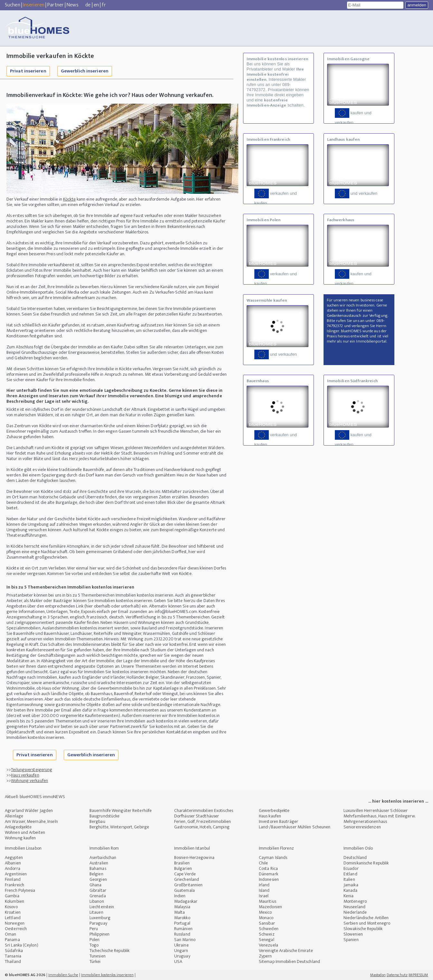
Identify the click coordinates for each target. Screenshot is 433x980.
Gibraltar (98, 890)
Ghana (96, 885)
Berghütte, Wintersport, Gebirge (119, 827)
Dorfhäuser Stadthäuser (197, 816)
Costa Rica (268, 868)
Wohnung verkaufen (29, 781)
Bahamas (98, 868)
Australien (99, 863)
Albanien (13, 863)
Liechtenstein (102, 907)
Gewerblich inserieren (85, 71)
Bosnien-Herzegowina (194, 857)
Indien (180, 896)
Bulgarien (183, 868)
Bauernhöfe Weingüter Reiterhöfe (121, 810)
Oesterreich (16, 929)
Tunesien (98, 956)
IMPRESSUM (418, 975)
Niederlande (355, 912)
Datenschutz (397, 975)
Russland (182, 934)
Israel (264, 896)
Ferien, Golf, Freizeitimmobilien (202, 821)
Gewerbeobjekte (274, 810)
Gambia (12, 896)
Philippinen (99, 934)
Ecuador (351, 868)
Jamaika (351, 885)
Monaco (266, 918)
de (88, 5)
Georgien (98, 879)
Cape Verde (185, 874)
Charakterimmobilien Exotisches (204, 810)
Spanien (351, 940)
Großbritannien (188, 885)
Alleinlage (14, 816)
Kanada (351, 890)
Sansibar (267, 923)
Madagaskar (186, 901)
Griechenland (187, 879)
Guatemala (184, 890)
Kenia (349, 896)
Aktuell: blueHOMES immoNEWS (35, 797)
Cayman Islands (273, 857)
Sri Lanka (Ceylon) (22, 945)
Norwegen (15, 923)
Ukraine (181, 945)
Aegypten (14, 857)
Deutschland (355, 857)
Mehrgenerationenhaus (365, 821)
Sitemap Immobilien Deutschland (289, 961)
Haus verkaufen (25, 775)
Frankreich (14, 885)
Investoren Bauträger (278, 821)
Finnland (13, 879)
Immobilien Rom (104, 848)
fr (104, 5)
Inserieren (34, 5)
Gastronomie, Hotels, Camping (202, 827)
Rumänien (183, 929)
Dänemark (268, 874)
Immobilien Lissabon (23, 848)
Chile (264, 863)
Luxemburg (100, 918)
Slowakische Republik (363, 929)
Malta (180, 912)
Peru (94, 929)
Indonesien (269, 879)
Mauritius (268, 901)
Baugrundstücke (104, 816)
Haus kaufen (270, 816)
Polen (95, 940)
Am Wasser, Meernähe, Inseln (31, 821)
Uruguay (182, 956)
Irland (264, 885)
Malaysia (182, 907)
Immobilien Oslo (358, 848)
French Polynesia (20, 890)
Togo (94, 945)
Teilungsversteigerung (32, 770)
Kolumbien (14, 901)
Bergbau (97, 821)
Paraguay (98, 923)
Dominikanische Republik (366, 863)
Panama (12, 940)
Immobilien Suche (63, 975)
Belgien (96, 874)
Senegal (267, 940)
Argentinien (16, 874)
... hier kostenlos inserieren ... (398, 801)
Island (264, 890)
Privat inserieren (28, 71)
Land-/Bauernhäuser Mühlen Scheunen (295, 827)
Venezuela (268, 945)
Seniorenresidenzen (362, 827)
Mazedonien (270, 907)
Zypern (265, 956)
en (96, 5)
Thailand (13, 961)
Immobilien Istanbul (192, 848)
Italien (349, 879)
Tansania (13, 956)
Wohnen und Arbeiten (25, 832)
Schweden (269, 929)
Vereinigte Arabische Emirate (286, 951)
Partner (56, 5)
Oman (10, 934)
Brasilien (182, 863)
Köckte (69, 199)
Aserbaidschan (103, 857)
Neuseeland (354, 907)
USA (178, 961)
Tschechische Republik (109, 951)
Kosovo (11, 907)
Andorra (13, 868)
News (72, 5)
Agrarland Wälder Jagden (29, 810)
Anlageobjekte (18, 827)
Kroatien (13, 912)
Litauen (96, 912)
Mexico (265, 912)
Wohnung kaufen (20, 838)
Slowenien (353, 934)
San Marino (185, 940)
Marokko (182, 918)
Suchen (13, 5)
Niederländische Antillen (366, 918)
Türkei (95, 961)
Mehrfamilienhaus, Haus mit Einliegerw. (379, 816)
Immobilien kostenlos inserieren (107, 975)
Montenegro (355, 901)
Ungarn (181, 951)
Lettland (13, 918)
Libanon (97, 901)
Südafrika (14, 951)
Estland (350, 874)
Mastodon (378, 975)
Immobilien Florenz (276, 848)
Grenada (98, 896)
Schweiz (267, 934)
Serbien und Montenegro (367, 923)
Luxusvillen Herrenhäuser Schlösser (376, 810)
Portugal (182, 923)
